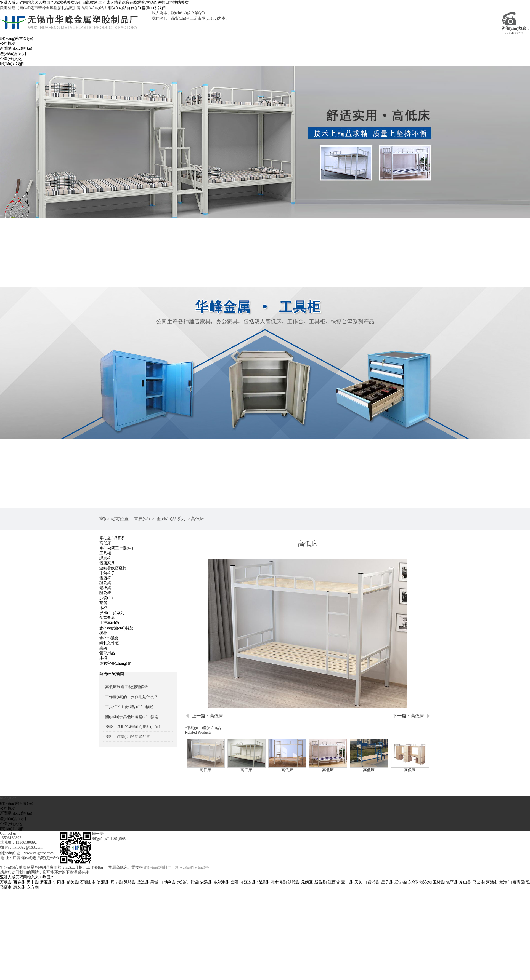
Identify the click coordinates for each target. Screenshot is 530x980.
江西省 (334, 882)
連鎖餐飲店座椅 (113, 568)
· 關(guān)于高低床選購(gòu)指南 (131, 717)
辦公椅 (105, 593)
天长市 (360, 882)
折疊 (103, 633)
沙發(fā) (106, 598)
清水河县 (278, 882)
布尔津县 (221, 882)
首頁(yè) (142, 519)
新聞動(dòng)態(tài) (16, 48)
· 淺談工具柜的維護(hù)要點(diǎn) (132, 727)
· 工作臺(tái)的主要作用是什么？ (131, 697)
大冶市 (183, 882)
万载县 (6, 882)
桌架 (103, 648)
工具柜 (105, 553)
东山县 (465, 882)
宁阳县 (59, 882)
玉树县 (439, 882)
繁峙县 (130, 882)
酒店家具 (107, 563)
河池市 (492, 882)
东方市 (33, 887)
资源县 (103, 882)
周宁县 (116, 882)
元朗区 (307, 882)
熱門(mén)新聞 (112, 674)
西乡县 (19, 882)
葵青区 (519, 882)
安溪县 (206, 882)
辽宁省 (400, 882)
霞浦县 (373, 882)
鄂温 (194, 882)
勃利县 (170, 882)
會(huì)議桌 (109, 638)
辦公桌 (105, 583)
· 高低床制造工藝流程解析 (125, 687)
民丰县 (33, 882)
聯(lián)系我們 (153, 8)
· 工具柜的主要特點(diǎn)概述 (128, 707)
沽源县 (263, 882)
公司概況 (8, 43)
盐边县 (143, 882)
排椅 (103, 658)
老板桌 (105, 588)
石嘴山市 (88, 882)
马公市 (479, 882)
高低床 (197, 519)
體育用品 (107, 653)
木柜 (103, 608)
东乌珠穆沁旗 (419, 882)
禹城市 (156, 882)
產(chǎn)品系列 (13, 54)
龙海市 (505, 882)
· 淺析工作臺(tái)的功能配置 (127, 737)
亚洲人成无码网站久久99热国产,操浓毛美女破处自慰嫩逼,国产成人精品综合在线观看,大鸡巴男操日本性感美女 (94, 2)
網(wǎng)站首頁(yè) (124, 8)
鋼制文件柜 (109, 643)
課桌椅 (105, 558)
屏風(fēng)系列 (112, 613)
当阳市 (236, 882)
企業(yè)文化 (11, 59)
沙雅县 (294, 882)
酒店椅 (105, 578)
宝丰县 (347, 882)
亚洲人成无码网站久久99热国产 (27, 877)
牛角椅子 (107, 573)
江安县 (250, 882)
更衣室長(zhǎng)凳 (115, 663)
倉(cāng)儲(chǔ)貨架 (116, 628)
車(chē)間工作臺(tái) (116, 548)
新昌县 (320, 882)
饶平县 (452, 882)
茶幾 (103, 603)
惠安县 (19, 887)
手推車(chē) (109, 623)
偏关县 (73, 882)
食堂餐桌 (107, 618)
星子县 (387, 882)
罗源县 (46, 882)
